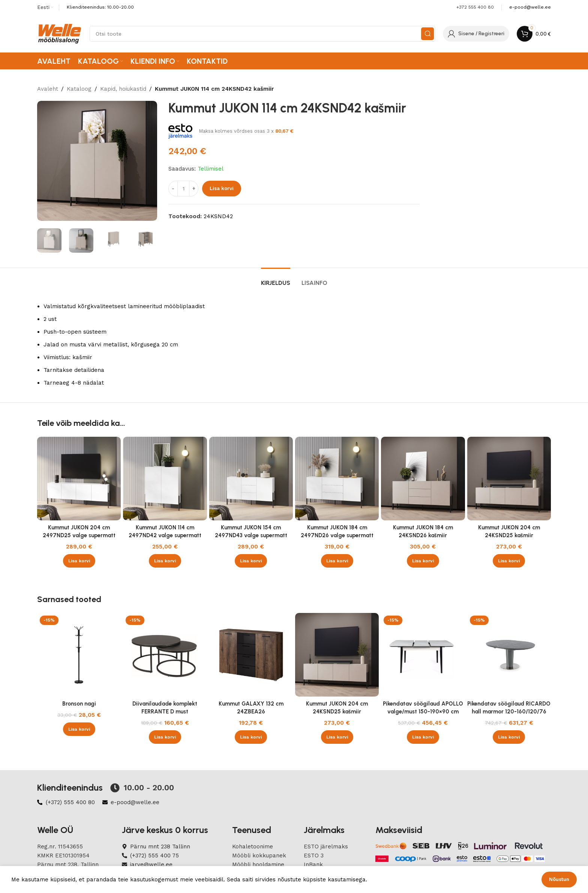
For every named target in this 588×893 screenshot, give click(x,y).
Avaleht (48, 89)
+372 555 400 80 (475, 7)
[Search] (262, 34)
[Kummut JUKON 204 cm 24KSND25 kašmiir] (509, 479)
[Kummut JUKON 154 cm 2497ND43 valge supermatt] (251, 479)
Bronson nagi (79, 704)
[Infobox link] (530, 7)
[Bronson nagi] (79, 655)
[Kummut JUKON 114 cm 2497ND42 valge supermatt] (165, 479)
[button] (79, 561)
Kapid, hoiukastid (123, 89)
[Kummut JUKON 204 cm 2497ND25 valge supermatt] (79, 479)
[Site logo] (60, 33)
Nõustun (559, 879)
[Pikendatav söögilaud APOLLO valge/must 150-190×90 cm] (423, 655)
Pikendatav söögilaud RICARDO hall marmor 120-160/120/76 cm (509, 712)
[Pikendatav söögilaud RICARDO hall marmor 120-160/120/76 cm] (509, 655)
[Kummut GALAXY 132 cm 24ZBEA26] (251, 655)
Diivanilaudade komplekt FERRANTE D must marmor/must (165, 712)
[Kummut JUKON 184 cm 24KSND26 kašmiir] (423, 479)
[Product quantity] (183, 189)
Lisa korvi (222, 188)
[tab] (276, 279)
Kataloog (79, 89)
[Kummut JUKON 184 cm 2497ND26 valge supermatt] (337, 479)
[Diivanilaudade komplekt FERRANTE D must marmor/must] (165, 655)
